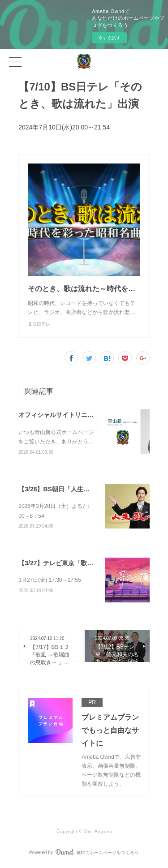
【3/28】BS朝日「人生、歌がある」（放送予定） (88, 489)
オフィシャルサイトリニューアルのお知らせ (81, 415)
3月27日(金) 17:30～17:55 (50, 580)
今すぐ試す (109, 38)
